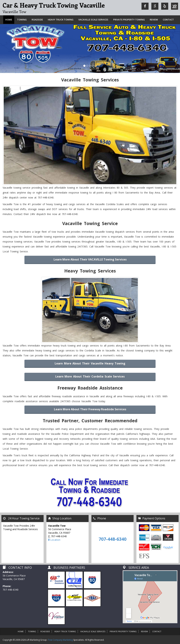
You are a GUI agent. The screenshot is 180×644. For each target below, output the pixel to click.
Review (154, 20)
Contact (168, 20)
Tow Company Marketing (60, 640)
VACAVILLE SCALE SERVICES (93, 20)
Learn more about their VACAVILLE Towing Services (90, 259)
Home (9, 20)
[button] (14, 49)
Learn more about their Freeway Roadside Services (90, 409)
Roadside (37, 20)
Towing (22, 20)
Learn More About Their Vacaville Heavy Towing (90, 363)
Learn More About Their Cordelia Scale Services (90, 376)
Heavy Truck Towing (61, 20)
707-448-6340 (112, 539)
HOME (21, 631)
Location (54, 540)
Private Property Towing (129, 20)
